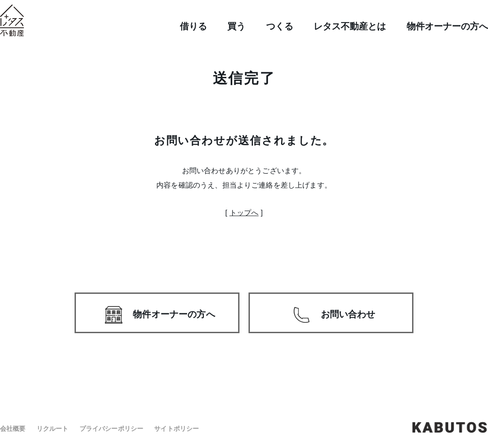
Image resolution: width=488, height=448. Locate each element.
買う (236, 26)
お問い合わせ (348, 314)
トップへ (244, 213)
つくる (280, 26)
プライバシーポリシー (112, 429)
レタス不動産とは (350, 26)
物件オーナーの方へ (447, 26)
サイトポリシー (176, 429)
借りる (193, 26)
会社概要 (13, 429)
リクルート (53, 429)
